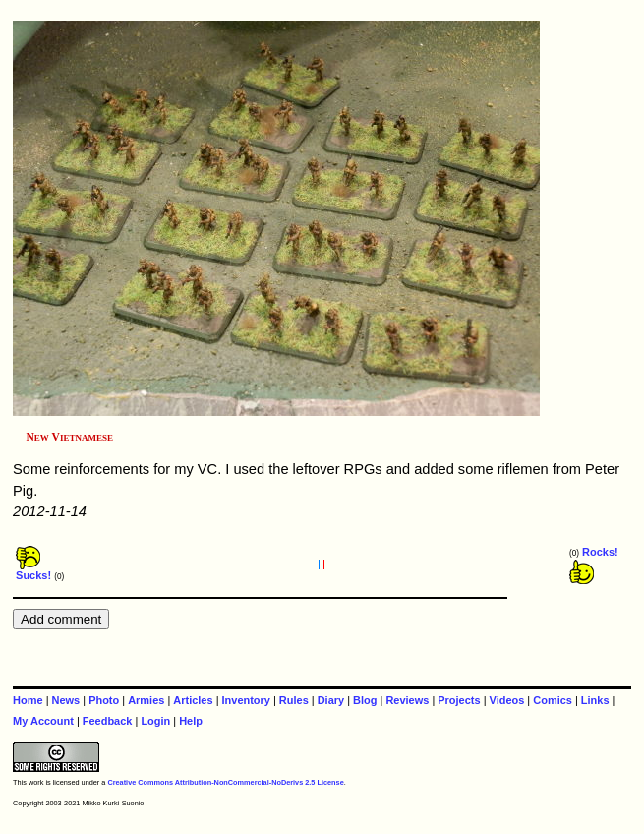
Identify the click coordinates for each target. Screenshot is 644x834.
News (66, 700)
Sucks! (33, 570)
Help (191, 721)
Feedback (108, 721)
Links (595, 700)
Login (155, 721)
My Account (43, 721)
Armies (146, 700)
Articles (193, 700)
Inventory (246, 700)
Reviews (407, 700)
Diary (331, 700)
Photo (104, 700)
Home (28, 700)
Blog (365, 700)
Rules (294, 700)
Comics (553, 700)
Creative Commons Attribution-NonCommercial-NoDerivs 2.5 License (225, 782)
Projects (459, 700)
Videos (507, 700)
